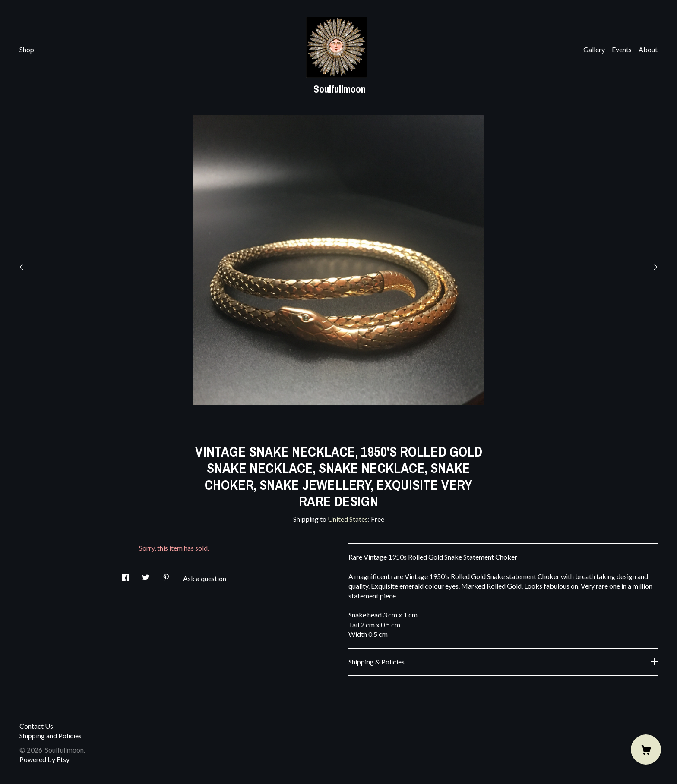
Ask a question (205, 578)
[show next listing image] (636, 264)
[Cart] (646, 749)
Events (622, 49)
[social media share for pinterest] (166, 575)
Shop (27, 49)
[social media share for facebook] (125, 575)
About (648, 49)
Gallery (594, 49)
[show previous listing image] (41, 264)
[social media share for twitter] (146, 575)
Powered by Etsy (44, 759)
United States (348, 519)
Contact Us (36, 726)
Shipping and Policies (51, 735)
